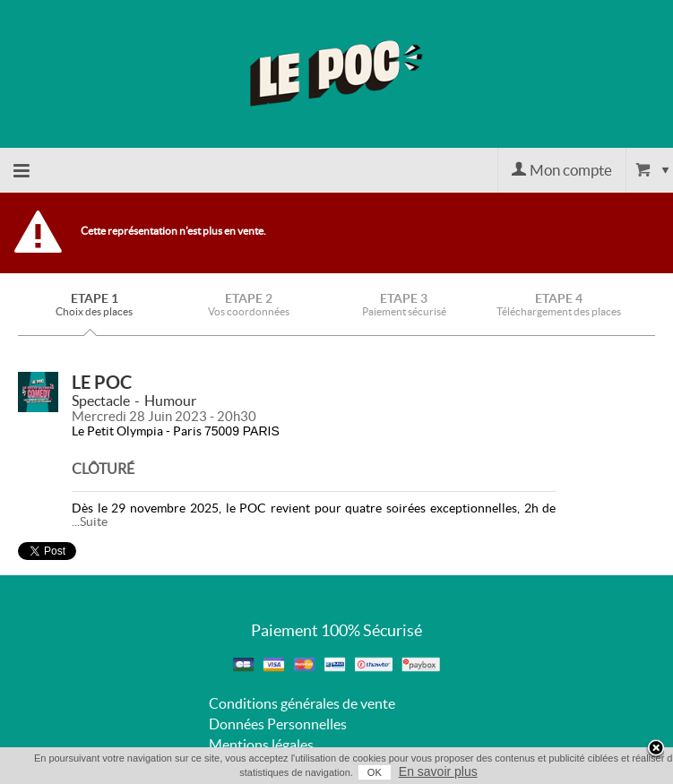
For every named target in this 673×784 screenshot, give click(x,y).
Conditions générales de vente (302, 703)
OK (375, 772)
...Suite (90, 521)
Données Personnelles (278, 724)
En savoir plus (438, 771)
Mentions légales (261, 745)
